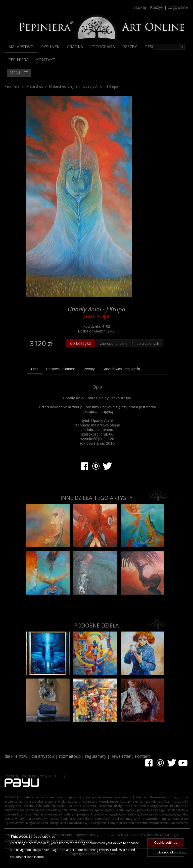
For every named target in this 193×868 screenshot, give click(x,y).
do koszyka (81, 343)
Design (152, 47)
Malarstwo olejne (63, 86)
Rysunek (50, 47)
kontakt (142, 756)
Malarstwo (21, 47)
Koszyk (157, 7)
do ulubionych (148, 343)
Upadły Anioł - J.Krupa (101, 86)
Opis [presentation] (35, 369)
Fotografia (103, 47)
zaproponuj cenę (114, 343)
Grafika (75, 47)
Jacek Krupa (96, 316)
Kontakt (46, 60)
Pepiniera (18, 60)
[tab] (35, 370)
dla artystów (43, 756)
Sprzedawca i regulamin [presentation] (121, 369)
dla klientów (16, 756)
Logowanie (178, 7)
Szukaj (140, 7)
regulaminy (96, 756)
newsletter (121, 756)
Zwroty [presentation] (89, 369)
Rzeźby (130, 47)
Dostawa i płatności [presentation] (61, 369)
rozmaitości (70, 756)
